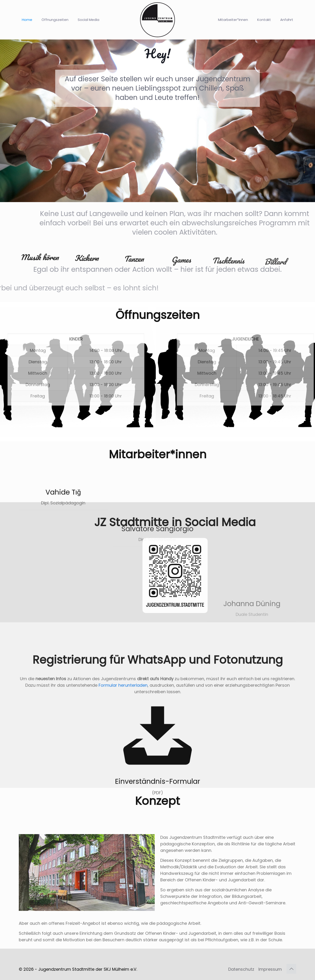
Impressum (270, 969)
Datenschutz (241, 969)
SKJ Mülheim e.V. (120, 969)
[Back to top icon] (291, 969)
